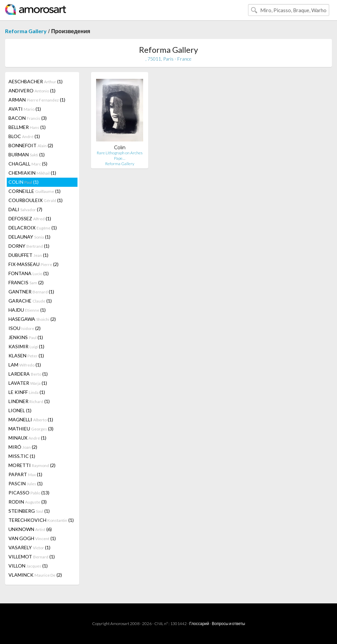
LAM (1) (25, 365)
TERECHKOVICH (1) (41, 520)
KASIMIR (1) (26, 346)
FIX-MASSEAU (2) (33, 264)
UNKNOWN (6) (30, 529)
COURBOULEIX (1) (36, 200)
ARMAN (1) (37, 100)
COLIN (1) (24, 182)
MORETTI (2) (32, 465)
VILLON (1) (28, 566)
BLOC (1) (24, 136)
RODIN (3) (28, 502)
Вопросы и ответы (228, 624)
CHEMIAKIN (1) (32, 173)
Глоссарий (199, 624)
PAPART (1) (25, 474)
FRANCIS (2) (26, 282)
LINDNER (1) (29, 401)
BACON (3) (28, 118)
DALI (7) (25, 209)
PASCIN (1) (26, 483)
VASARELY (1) (29, 547)
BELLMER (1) (27, 127)
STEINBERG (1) (29, 511)
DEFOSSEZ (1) (30, 218)
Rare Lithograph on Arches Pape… (120, 156)
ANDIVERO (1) (32, 91)
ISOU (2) (25, 328)
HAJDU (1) (27, 310)
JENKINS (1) (26, 337)
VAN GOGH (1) (32, 538)
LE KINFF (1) (27, 392)
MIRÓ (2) (23, 447)
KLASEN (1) (26, 356)
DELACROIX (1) (33, 228)
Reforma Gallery (26, 31)
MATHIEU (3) (31, 429)
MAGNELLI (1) (31, 419)
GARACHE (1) (30, 301)
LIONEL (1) (20, 410)
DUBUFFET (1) (28, 255)
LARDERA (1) (28, 374)
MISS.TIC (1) (22, 456)
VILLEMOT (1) (32, 557)
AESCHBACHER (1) (36, 81)
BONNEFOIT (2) (31, 145)
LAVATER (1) (28, 383)
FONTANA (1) (29, 273)
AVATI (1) (25, 109)
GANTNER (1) (31, 292)
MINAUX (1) (27, 438)
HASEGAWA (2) (32, 319)
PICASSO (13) (29, 493)
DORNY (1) (29, 246)
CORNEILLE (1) (35, 191)
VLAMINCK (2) (35, 575)
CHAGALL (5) (28, 164)
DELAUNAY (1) (29, 237)
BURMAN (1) (27, 154)
